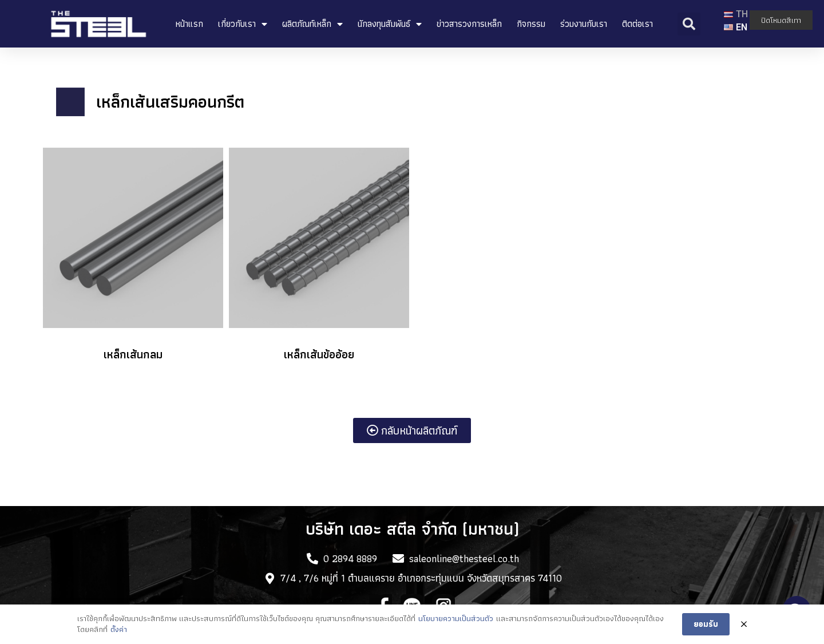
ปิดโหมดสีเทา (781, 20)
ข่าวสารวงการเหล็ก (469, 24)
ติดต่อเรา (637, 24)
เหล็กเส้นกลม (133, 354)
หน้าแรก (189, 24)
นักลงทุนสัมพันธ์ (390, 24)
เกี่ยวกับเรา (243, 24)
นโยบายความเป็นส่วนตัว (456, 619)
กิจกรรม (531, 24)
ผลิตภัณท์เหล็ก (312, 24)
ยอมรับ (706, 625)
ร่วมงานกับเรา (584, 24)
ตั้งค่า (119, 631)
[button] (412, 430)
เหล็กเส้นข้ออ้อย (319, 354)
